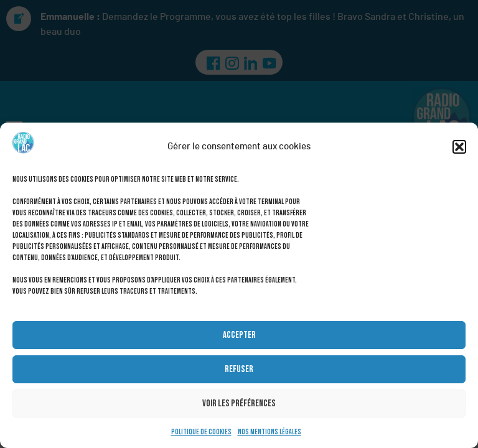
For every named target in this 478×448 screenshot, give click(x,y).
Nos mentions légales (269, 432)
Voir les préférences (239, 404)
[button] (459, 147)
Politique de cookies (201, 432)
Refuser (239, 369)
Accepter (239, 335)
